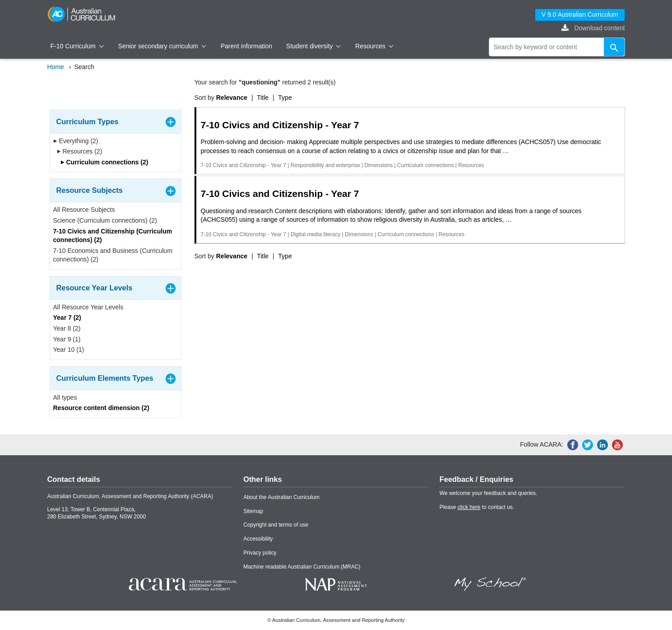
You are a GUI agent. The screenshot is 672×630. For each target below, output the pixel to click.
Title (263, 98)
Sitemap (253, 511)
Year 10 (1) (69, 350)
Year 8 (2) (67, 328)
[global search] (557, 47)
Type (285, 98)
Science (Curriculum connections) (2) (105, 220)
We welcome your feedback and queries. (489, 493)
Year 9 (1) (67, 339)
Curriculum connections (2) (104, 162)
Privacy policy (260, 553)
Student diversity (313, 46)
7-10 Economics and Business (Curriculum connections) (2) (113, 255)
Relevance (232, 98)
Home (56, 67)
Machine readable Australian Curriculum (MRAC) (302, 567)
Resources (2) (80, 151)
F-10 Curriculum (77, 46)
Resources (374, 46)
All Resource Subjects (84, 210)
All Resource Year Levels (88, 307)
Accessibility (258, 539)
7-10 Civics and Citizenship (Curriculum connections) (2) (113, 236)
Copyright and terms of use (276, 525)
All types (65, 397)
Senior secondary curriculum (162, 46)
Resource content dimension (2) (101, 408)
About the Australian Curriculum (281, 497)
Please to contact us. (477, 507)
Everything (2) (76, 141)
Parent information (246, 46)
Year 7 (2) (67, 317)
